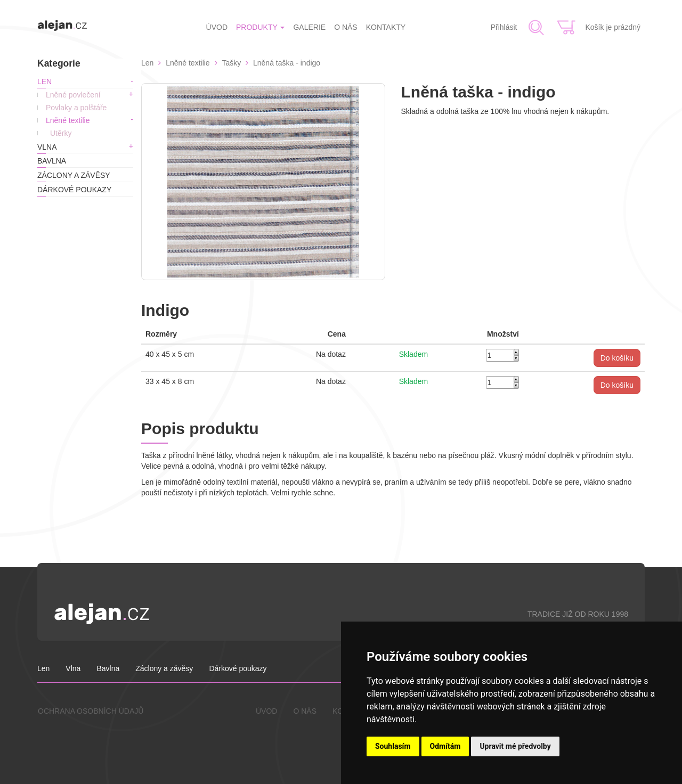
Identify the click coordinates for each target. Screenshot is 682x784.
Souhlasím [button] (393, 746)
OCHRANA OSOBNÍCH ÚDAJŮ (91, 711)
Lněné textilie (68, 120)
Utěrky (61, 133)
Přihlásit (504, 27)
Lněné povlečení (73, 95)
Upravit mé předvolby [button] (515, 746)
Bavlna (52, 161)
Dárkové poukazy (74, 190)
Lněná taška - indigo (287, 63)
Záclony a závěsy (74, 175)
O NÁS (346, 27)
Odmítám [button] (445, 746)
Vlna (47, 147)
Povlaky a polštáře (76, 108)
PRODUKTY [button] (260, 27)
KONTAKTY (386, 27)
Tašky (231, 63)
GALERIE (309, 27)
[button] (617, 358)
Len (44, 81)
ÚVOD (217, 27)
